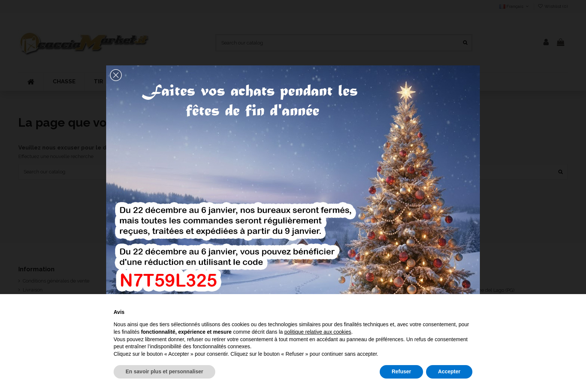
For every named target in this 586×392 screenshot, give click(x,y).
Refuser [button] (401, 371)
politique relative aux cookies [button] (318, 332)
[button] (116, 75)
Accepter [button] (449, 371)
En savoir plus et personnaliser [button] (164, 371)
